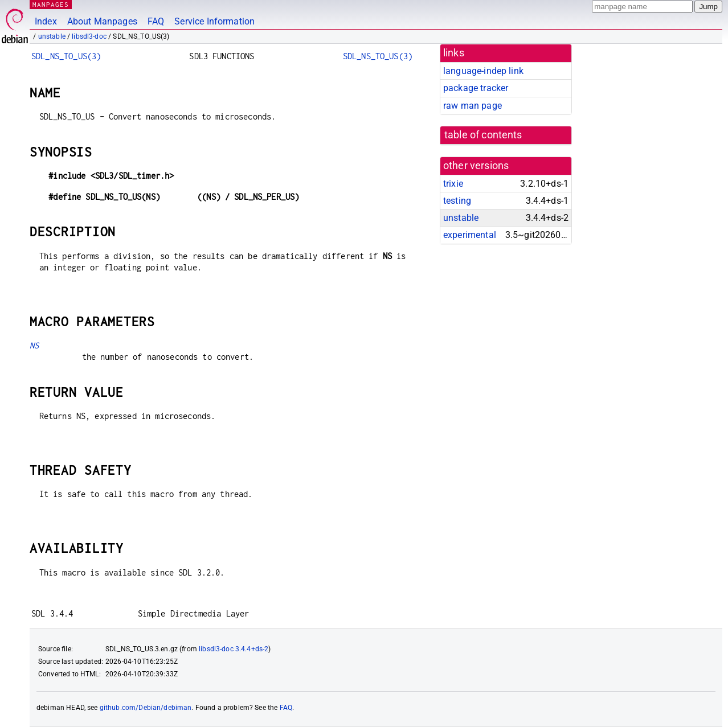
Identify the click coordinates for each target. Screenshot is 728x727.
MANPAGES (51, 4)
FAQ (156, 21)
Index (46, 21)
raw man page (473, 106)
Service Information (214, 21)
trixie (453, 184)
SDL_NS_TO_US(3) (66, 56)
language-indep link (483, 71)
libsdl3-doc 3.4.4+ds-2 (234, 649)
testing (457, 201)
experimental (470, 235)
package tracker (476, 88)
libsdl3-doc (89, 36)
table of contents (483, 135)
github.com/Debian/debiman (146, 708)
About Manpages (102, 21)
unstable (52, 36)
